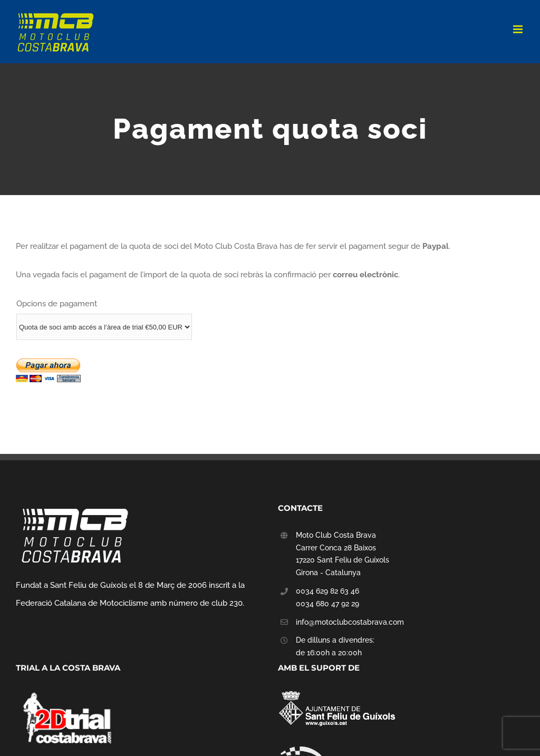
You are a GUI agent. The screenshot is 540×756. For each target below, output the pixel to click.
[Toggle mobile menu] (519, 29)
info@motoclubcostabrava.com (350, 622)
